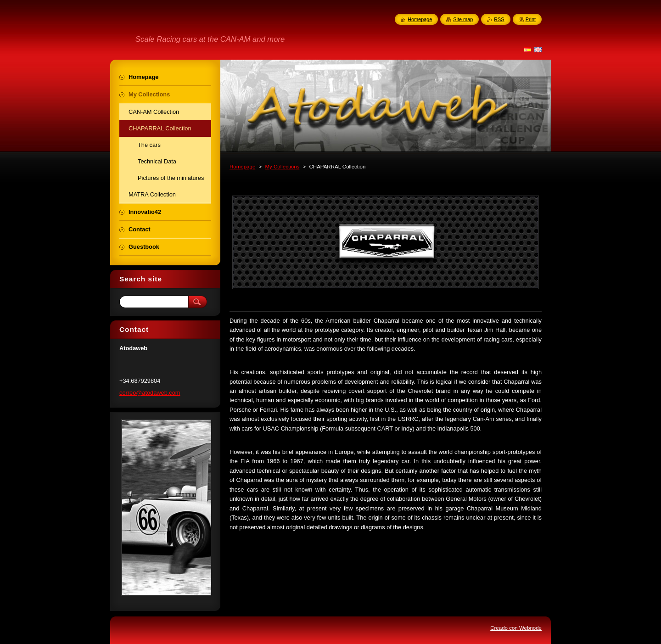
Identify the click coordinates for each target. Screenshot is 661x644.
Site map (463, 19)
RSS (499, 19)
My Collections (282, 167)
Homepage (242, 167)
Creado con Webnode (516, 628)
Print (531, 19)
